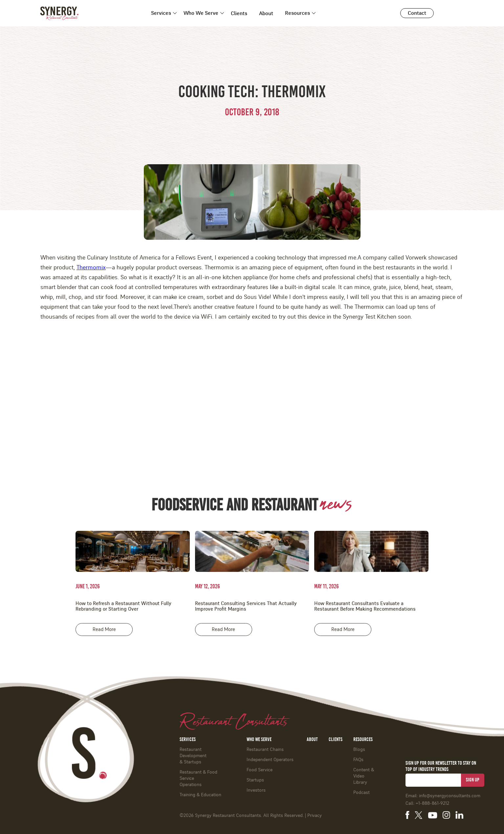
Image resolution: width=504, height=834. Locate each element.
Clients (239, 13)
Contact (417, 13)
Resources (297, 13)
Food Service (260, 770)
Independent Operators (270, 760)
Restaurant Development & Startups (193, 756)
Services (161, 13)
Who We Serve (201, 13)
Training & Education (200, 795)
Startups (255, 780)
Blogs (359, 750)
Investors (256, 790)
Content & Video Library (364, 776)
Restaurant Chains (265, 750)
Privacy (315, 816)
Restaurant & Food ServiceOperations (198, 778)
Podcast (362, 793)
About (266, 13)
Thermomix (91, 268)
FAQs (358, 760)
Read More (104, 630)
